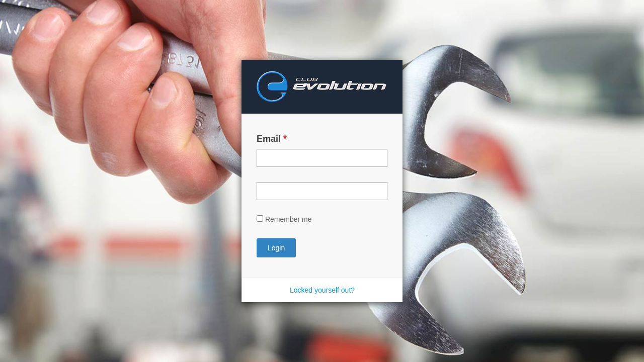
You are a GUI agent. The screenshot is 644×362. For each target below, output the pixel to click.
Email (272, 139)
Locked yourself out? (322, 290)
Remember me (289, 219)
